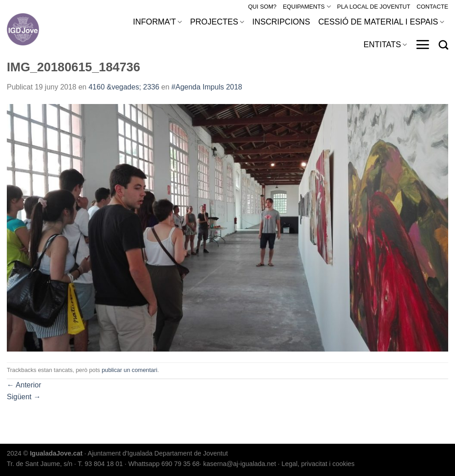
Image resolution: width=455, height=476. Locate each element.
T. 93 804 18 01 (100, 464)
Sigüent (24, 397)
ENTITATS (385, 45)
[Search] (443, 45)
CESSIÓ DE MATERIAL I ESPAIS (381, 22)
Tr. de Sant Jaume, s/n (40, 464)
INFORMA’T (158, 22)
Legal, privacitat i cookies (318, 464)
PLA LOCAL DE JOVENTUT (374, 7)
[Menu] (422, 45)
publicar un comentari (130, 370)
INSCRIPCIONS (281, 22)
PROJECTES (217, 22)
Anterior (24, 385)
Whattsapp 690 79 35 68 (164, 464)
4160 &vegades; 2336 (124, 87)
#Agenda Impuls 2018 (207, 87)
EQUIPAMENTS (307, 7)
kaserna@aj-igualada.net (240, 464)
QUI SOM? (262, 7)
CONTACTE (432, 7)
